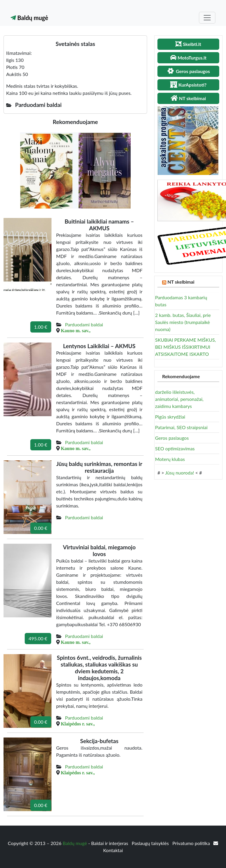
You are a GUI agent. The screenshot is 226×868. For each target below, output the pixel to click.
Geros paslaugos (172, 438)
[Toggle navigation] (207, 18)
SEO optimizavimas (175, 448)
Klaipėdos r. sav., (78, 724)
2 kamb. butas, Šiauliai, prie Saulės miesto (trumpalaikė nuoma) (183, 322)
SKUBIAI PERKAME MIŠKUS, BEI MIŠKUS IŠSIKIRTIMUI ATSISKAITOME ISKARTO (185, 347)
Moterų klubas (170, 459)
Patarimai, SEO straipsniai (181, 427)
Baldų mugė (29, 18)
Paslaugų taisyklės (151, 843)
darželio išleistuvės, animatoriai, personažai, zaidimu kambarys (179, 399)
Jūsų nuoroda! (180, 473)
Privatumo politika (192, 843)
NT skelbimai (181, 282)
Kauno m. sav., (76, 330)
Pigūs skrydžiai (170, 417)
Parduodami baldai (84, 324)
